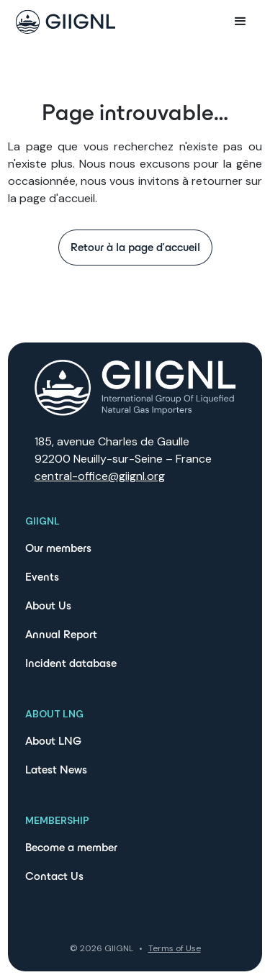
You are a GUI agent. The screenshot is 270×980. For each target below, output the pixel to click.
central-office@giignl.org (100, 476)
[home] (62, 22)
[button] (240, 22)
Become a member (71, 847)
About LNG (53, 741)
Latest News (56, 770)
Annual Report (61, 634)
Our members (58, 548)
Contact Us (54, 876)
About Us (48, 605)
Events (42, 577)
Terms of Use (175, 948)
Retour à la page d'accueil (135, 247)
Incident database (71, 663)
